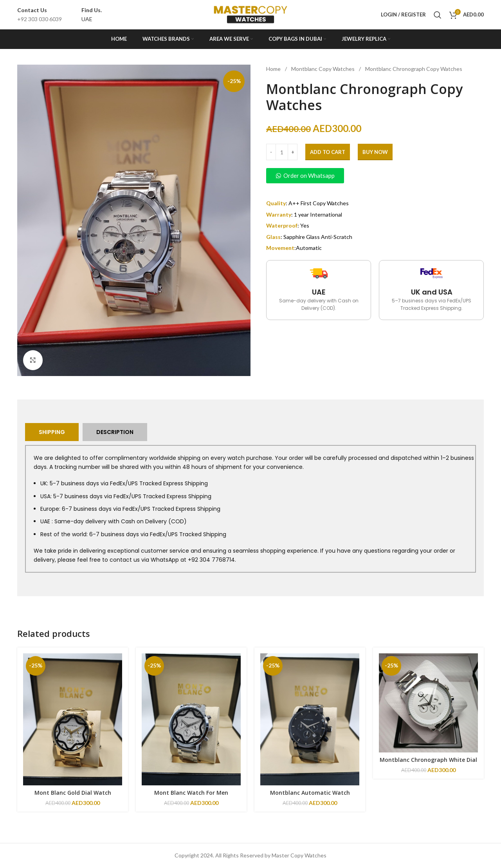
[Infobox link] (40, 15)
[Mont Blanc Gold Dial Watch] (73, 719)
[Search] (438, 15)
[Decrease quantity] (271, 152)
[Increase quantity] (293, 152)
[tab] (52, 432)
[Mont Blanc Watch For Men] (191, 719)
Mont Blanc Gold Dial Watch (73, 793)
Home (274, 69)
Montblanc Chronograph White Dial (428, 760)
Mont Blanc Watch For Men (191, 793)
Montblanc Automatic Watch (310, 793)
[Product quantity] (282, 152)
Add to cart (328, 152)
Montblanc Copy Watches (323, 69)
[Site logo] (250, 14)
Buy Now (375, 152)
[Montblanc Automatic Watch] (310, 719)
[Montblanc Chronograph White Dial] (428, 703)
